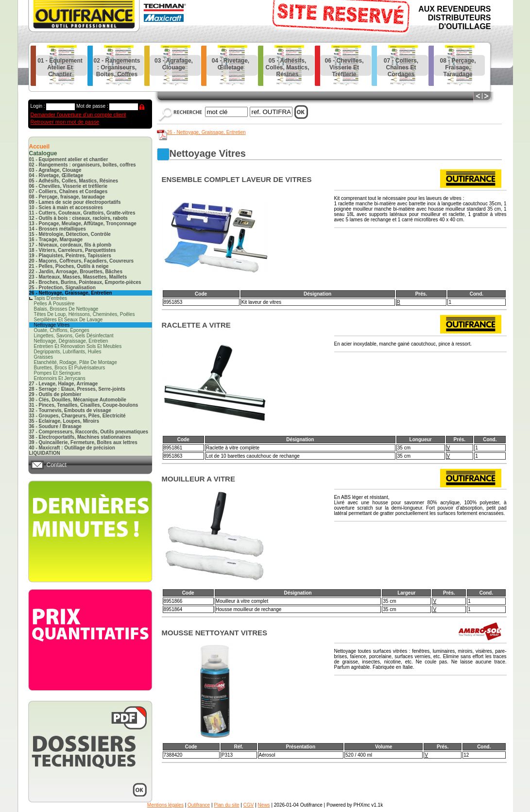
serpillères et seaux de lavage (68, 320)
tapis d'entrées (51, 298)
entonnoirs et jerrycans (60, 378)
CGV (249, 805)
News (264, 805)
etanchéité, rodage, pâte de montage (76, 362)
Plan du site (226, 805)
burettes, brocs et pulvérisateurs (70, 368)
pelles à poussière (54, 304)
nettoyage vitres (52, 325)
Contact (57, 465)
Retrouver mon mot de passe (65, 122)
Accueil (40, 147)
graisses (43, 357)
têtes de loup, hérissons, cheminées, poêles (85, 314)
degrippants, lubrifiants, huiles (68, 352)
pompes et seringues (58, 373)
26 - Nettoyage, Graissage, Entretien (206, 132)
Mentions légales (165, 805)
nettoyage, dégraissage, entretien (71, 341)
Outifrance (199, 805)
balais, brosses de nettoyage (66, 309)
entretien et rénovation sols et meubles (78, 346)
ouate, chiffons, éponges (62, 330)
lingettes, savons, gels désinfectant (74, 336)
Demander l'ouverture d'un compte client (78, 115)
